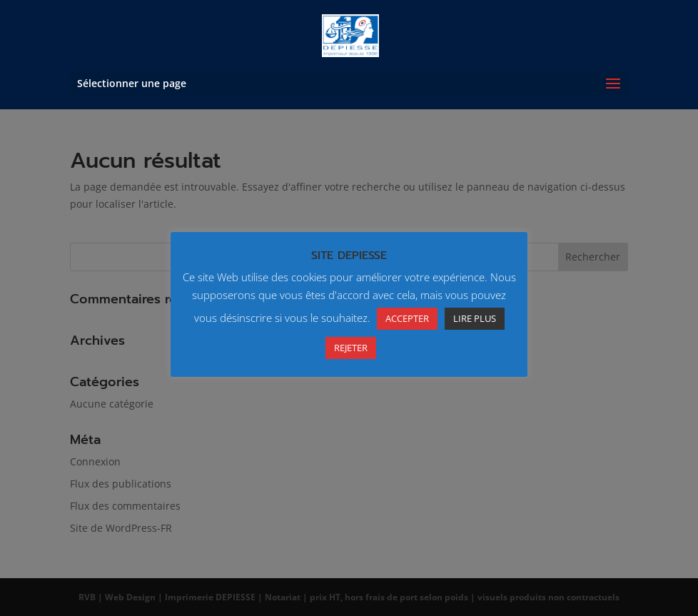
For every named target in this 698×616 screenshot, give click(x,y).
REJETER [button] (351, 348)
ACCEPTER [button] (407, 318)
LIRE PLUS (475, 318)
